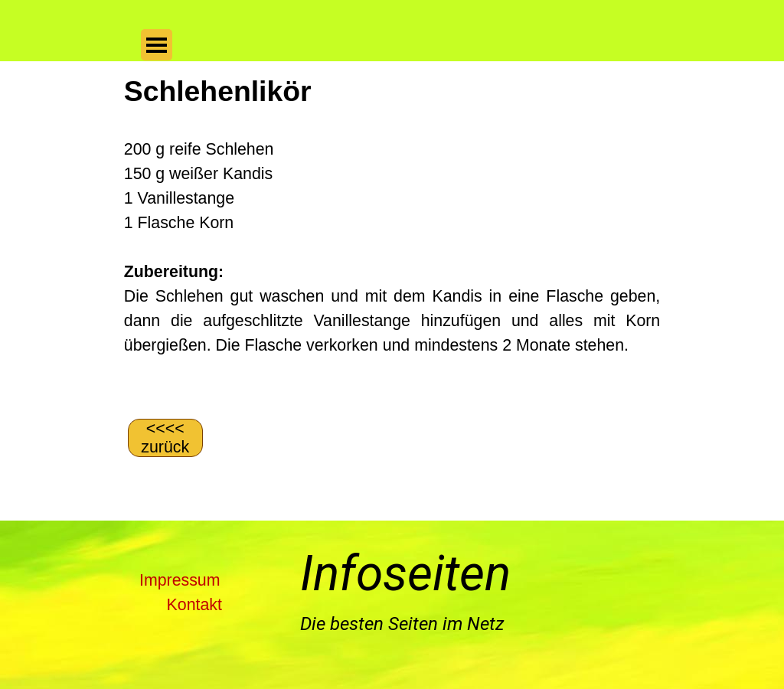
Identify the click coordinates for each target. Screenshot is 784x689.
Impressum (180, 580)
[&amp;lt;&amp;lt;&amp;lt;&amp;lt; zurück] (165, 438)
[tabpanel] (392, 238)
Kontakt (194, 605)
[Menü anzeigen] (157, 45)
